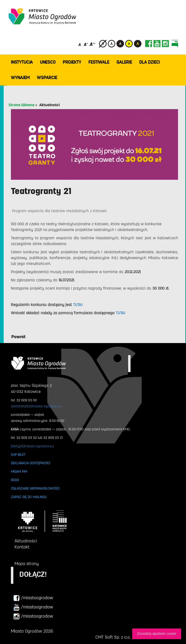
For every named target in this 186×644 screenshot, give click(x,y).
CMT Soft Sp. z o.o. (113, 637)
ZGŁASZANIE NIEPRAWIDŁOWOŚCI (35, 488)
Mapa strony (27, 564)
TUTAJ (78, 305)
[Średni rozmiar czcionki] (86, 44)
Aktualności (50, 105)
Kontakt (22, 547)
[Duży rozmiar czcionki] (93, 44)
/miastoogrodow (33, 598)
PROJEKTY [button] (72, 62)
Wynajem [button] (20, 78)
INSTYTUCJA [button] (22, 62)
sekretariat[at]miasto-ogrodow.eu (36, 406)
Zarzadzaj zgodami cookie (157, 634)
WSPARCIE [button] (47, 78)
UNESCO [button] (48, 62)
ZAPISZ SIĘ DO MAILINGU (29, 497)
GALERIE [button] (124, 62)
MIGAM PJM (19, 472)
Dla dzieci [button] (150, 62)
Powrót (19, 337)
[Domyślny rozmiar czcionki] (80, 44)
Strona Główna (21, 105)
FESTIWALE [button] (99, 62)
